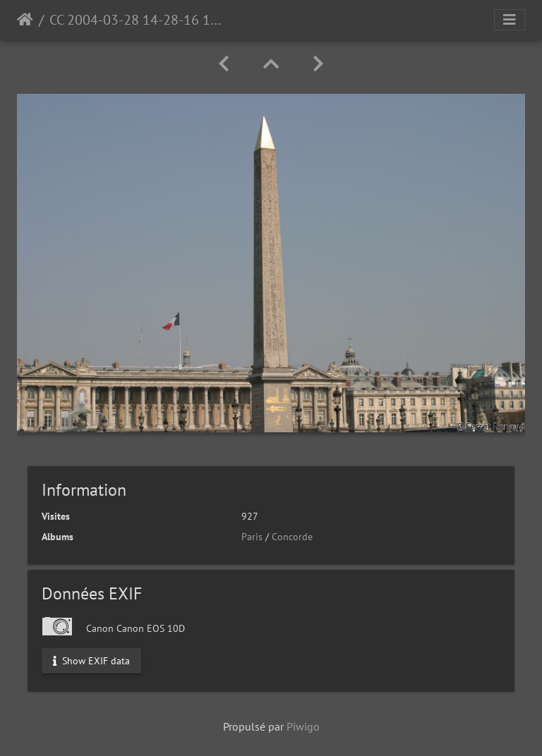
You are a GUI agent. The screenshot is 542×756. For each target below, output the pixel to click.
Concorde (292, 537)
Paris (252, 537)
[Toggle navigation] (510, 20)
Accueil (25, 20)
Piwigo (303, 726)
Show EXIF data (91, 660)
